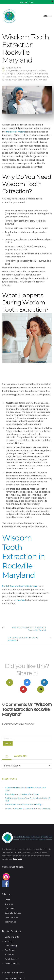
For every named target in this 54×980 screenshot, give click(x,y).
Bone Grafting (11, 942)
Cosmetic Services (13, 910)
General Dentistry (37, 67)
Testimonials (11, 918)
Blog (8, 67)
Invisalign (9, 938)
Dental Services (12, 914)
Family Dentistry (19, 67)
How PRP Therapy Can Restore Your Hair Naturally (28, 805)
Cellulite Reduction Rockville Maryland (23, 635)
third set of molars (15, 128)
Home (7, 896)
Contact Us (10, 905)
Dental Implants (12, 933)
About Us (9, 901)
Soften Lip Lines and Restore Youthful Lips (24, 801)
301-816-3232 (18, 863)
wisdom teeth (41, 73)
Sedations (9, 951)
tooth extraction (25, 73)
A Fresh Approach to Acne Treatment (22, 791)
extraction (11, 73)
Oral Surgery (8, 70)
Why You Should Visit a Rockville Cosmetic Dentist (29, 625)
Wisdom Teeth (40, 70)
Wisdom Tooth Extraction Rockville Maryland (25, 76)
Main (47, 13)
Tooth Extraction (24, 70)
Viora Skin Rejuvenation (15, 975)
